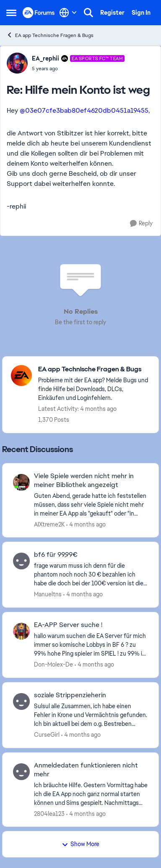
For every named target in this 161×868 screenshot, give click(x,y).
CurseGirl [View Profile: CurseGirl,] (47, 735)
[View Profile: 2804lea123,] (21, 772)
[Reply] (141, 224)
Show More (80, 844)
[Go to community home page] (39, 12)
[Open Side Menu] (11, 13)
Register (112, 13)
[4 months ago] (86, 524)
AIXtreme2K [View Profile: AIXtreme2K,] (49, 524)
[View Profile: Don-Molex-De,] (21, 631)
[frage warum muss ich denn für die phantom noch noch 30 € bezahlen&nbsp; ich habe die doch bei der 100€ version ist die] (91, 575)
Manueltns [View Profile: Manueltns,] (48, 594)
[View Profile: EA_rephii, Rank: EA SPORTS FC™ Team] (17, 63)
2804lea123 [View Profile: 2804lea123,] (49, 813)
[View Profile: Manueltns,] (21, 561)
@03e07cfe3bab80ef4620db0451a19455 (84, 110)
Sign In (141, 13)
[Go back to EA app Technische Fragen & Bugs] (94, 369)
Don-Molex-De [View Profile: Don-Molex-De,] (53, 664)
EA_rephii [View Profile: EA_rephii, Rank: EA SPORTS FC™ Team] (45, 58)
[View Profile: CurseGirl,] (21, 701)
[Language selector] (68, 13)
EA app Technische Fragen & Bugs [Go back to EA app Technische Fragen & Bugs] (50, 35)
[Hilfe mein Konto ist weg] (78, 69)
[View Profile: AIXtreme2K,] (21, 482)
